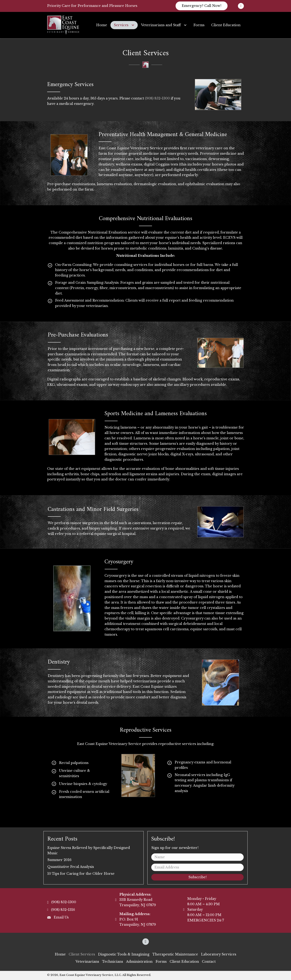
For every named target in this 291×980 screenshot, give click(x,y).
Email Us (61, 917)
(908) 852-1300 (157, 98)
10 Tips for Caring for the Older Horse (81, 874)
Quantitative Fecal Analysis (71, 867)
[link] (102, 25)
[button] (202, 6)
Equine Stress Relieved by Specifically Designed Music (89, 851)
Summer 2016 (59, 860)
